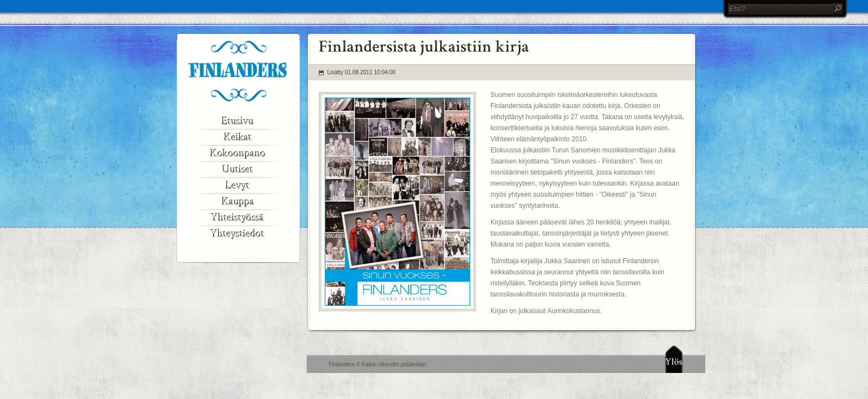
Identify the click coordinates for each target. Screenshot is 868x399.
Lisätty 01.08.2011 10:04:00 (361, 72)
